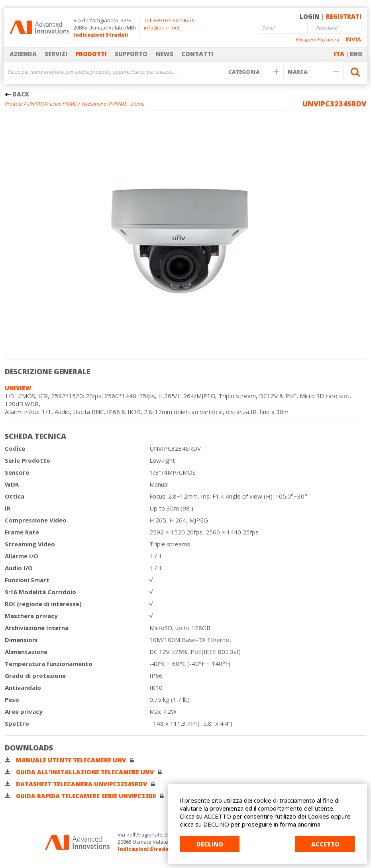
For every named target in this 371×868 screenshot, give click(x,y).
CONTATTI (197, 54)
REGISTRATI (344, 16)
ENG (356, 54)
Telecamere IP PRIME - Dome (113, 104)
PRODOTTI (91, 54)
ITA (339, 54)
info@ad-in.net (162, 27)
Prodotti (14, 104)
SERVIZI (56, 54)
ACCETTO (325, 844)
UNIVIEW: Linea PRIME (52, 104)
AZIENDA (23, 54)
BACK (17, 94)
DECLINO (210, 844)
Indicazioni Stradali (101, 35)
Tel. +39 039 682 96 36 (169, 20)
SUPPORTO (131, 54)
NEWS (164, 54)
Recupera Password (318, 40)
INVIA (353, 39)
